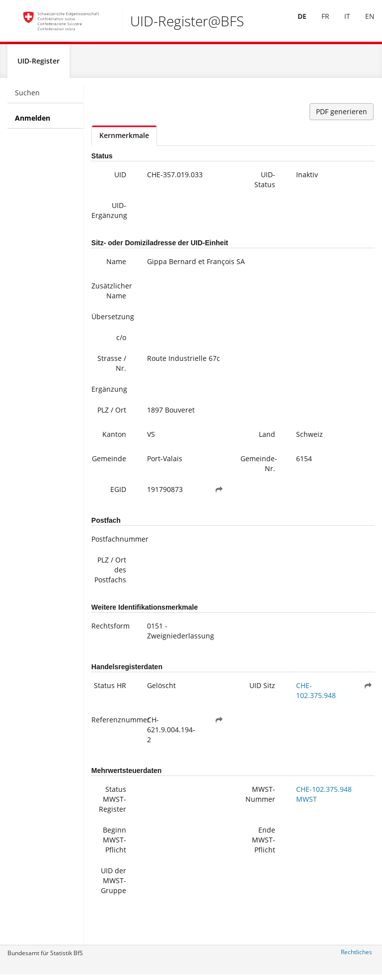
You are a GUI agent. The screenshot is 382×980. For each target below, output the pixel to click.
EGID (118, 494)
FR (318, 24)
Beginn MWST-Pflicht (115, 844)
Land (267, 439)
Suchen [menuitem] (27, 97)
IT (340, 24)
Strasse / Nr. (112, 368)
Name (116, 266)
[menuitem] (295, 24)
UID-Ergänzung (109, 215)
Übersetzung (113, 321)
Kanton (114, 439)
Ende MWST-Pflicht (264, 844)
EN (362, 24)
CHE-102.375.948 (316, 695)
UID (120, 179)
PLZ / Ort (112, 414)
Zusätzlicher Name (112, 295)
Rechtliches (356, 956)
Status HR (110, 690)
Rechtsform (111, 630)
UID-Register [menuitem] (38, 65)
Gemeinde (109, 463)
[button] (219, 494)
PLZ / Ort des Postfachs (110, 574)
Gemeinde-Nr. (259, 468)
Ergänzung (109, 393)
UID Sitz (262, 690)
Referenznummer (113, 724)
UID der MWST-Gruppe (114, 885)
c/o (121, 342)
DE (295, 24)
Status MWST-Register (113, 804)
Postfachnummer (113, 543)
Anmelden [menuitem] (33, 122)
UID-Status (265, 184)
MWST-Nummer (260, 799)
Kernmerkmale (124, 140)
